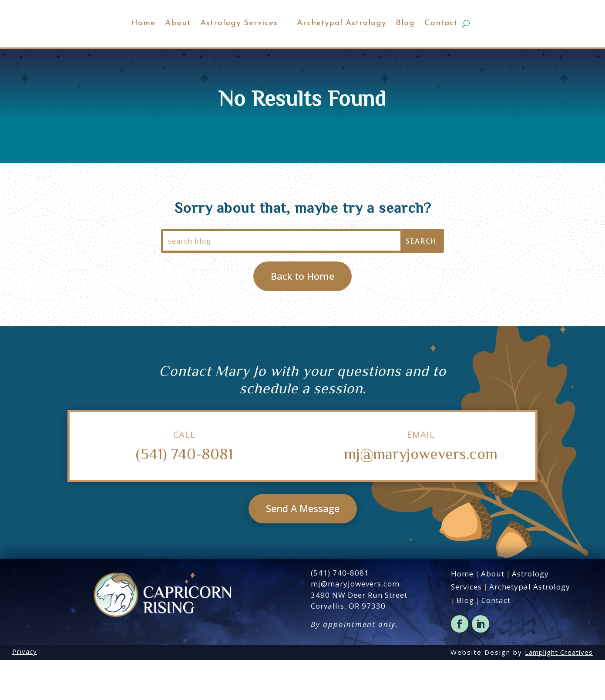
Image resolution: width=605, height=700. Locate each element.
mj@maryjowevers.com (421, 493)
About (139, 43)
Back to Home (302, 316)
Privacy (25, 691)
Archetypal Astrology (381, 43)
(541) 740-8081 (184, 493)
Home (104, 43)
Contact (480, 43)
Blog (444, 43)
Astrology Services (200, 43)
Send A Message (303, 548)
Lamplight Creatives (559, 692)
